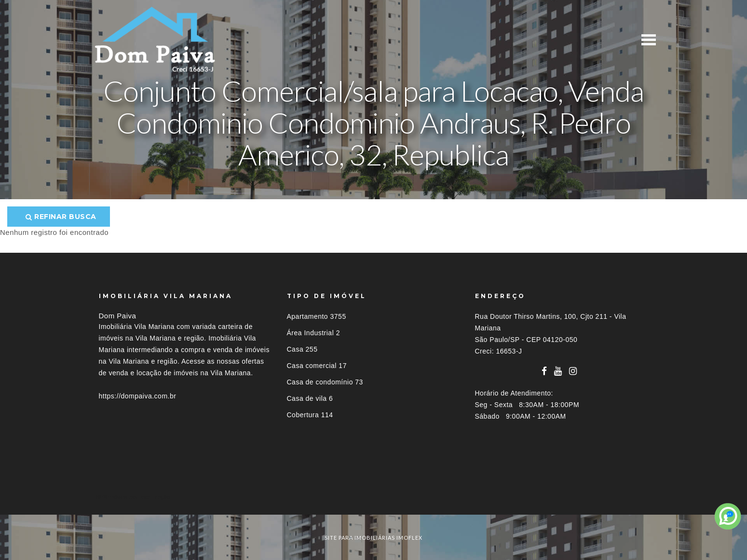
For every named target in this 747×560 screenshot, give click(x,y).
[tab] (374, 497)
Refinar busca (61, 217)
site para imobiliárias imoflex (373, 538)
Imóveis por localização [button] (138, 497)
